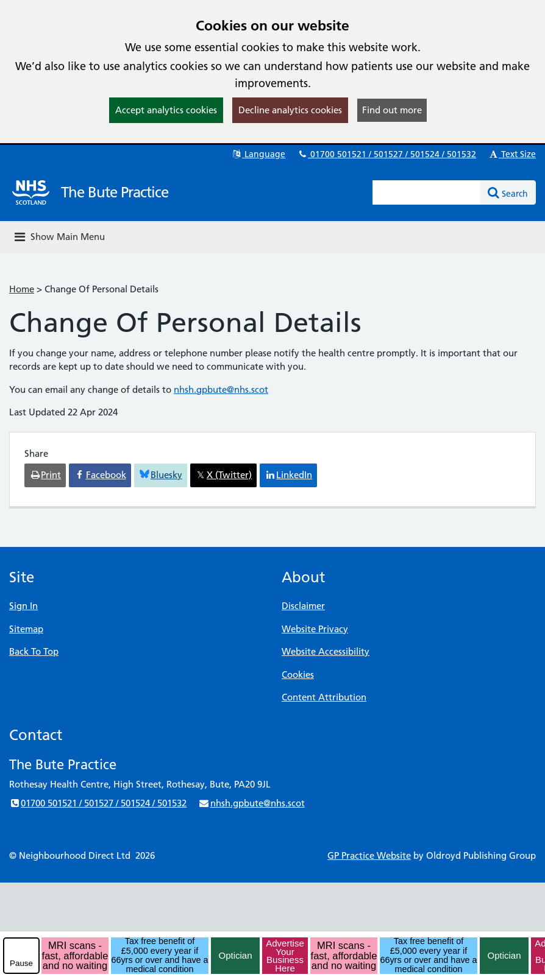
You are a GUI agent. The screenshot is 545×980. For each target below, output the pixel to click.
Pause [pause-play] (21, 963)
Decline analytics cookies (290, 110)
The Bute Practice (115, 192)
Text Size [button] (512, 154)
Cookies (298, 675)
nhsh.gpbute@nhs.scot (221, 390)
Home (22, 289)
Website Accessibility (326, 651)
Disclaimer (303, 606)
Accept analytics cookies (166, 110)
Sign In (23, 606)
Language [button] (258, 154)
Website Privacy (315, 629)
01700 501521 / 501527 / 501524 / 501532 (386, 154)
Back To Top (34, 651)
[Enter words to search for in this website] (426, 192)
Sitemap (26, 629)
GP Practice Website (369, 855)
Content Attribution (324, 697)
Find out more (392, 110)
